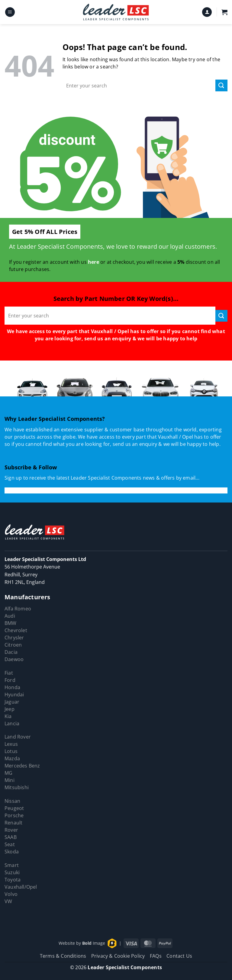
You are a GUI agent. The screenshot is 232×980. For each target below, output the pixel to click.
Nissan (12, 801)
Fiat (9, 673)
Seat (10, 844)
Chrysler (14, 638)
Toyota (13, 880)
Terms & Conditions (63, 956)
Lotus (11, 751)
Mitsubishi (17, 787)
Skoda (12, 852)
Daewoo (14, 659)
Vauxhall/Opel (21, 887)
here (93, 262)
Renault (13, 823)
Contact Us (179, 956)
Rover (11, 830)
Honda (12, 687)
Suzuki (12, 872)
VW (8, 901)
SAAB (11, 837)
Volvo (11, 894)
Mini (10, 780)
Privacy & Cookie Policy (118, 956)
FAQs (156, 956)
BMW (11, 623)
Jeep (10, 709)
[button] (10, 12)
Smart (12, 865)
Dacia (11, 652)
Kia (8, 716)
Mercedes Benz (22, 766)
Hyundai (14, 695)
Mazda (12, 758)
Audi (10, 616)
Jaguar (12, 702)
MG (8, 773)
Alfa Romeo (18, 609)
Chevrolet (16, 630)
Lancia (12, 723)
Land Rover (18, 737)
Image (94, 943)
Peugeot (14, 808)
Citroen (13, 645)
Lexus (11, 744)
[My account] (207, 12)
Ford (10, 680)
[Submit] (221, 85)
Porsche (14, 815)
